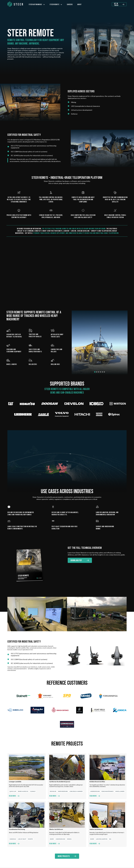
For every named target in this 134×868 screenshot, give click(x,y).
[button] (37, 5)
